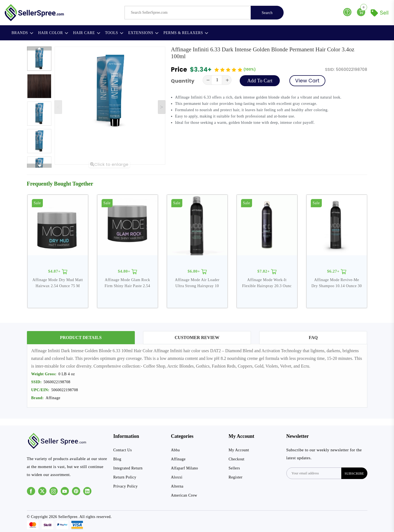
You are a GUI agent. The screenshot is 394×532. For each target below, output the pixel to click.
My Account (239, 450)
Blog (117, 459)
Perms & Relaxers (186, 33)
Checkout (237, 459)
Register (236, 477)
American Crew (184, 495)
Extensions (143, 33)
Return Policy (125, 477)
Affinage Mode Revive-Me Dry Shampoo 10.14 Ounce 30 (337, 283)
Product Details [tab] (81, 338)
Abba (175, 450)
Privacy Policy (126, 486)
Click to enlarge (109, 164)
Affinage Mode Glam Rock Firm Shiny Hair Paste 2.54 (127, 283)
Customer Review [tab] (197, 338)
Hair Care (87, 33)
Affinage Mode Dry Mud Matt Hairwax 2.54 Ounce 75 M (58, 283)
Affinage (178, 459)
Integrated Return (128, 468)
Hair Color (53, 33)
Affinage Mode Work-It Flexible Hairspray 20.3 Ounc (267, 283)
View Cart (307, 81)
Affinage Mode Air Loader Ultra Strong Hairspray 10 (197, 283)
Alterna (177, 486)
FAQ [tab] (313, 338)
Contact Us (123, 450)
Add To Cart (260, 81)
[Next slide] (162, 107)
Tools (114, 33)
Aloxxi (177, 477)
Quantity (183, 81)
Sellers (234, 468)
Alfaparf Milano (185, 468)
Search (267, 13)
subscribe (354, 473)
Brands (22, 33)
